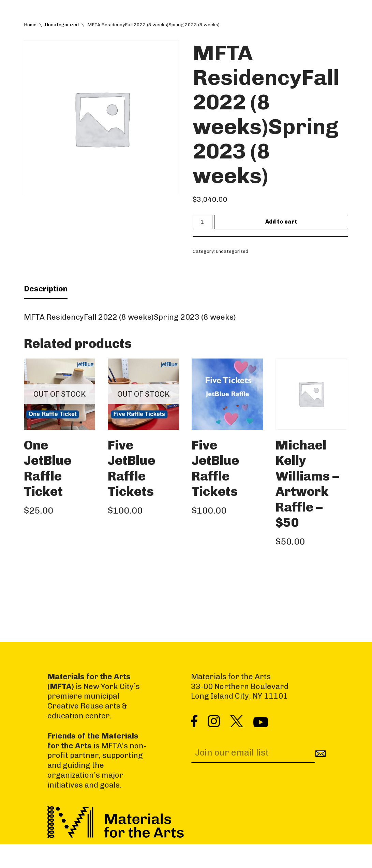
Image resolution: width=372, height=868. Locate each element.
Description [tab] (46, 306)
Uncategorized (62, 26)
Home (30, 26)
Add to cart (287, 227)
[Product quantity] (209, 227)
